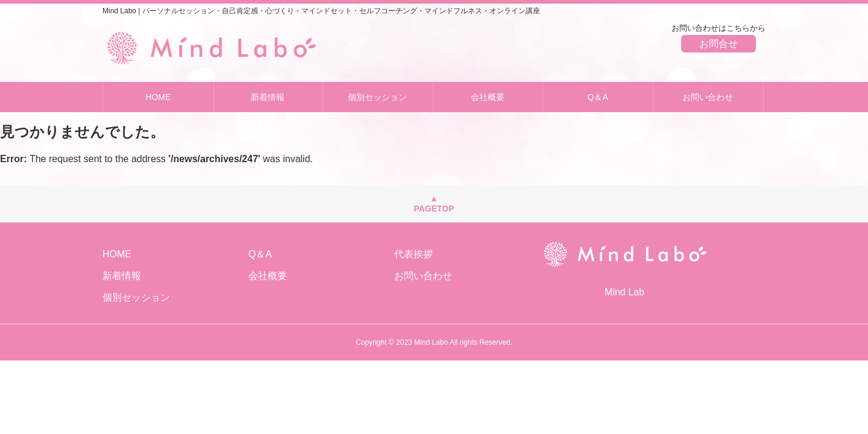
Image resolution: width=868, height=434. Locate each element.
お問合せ (719, 44)
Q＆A (598, 97)
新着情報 (268, 97)
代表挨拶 (414, 254)
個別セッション (377, 97)
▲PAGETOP (434, 203)
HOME (158, 97)
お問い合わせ (708, 97)
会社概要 (488, 97)
